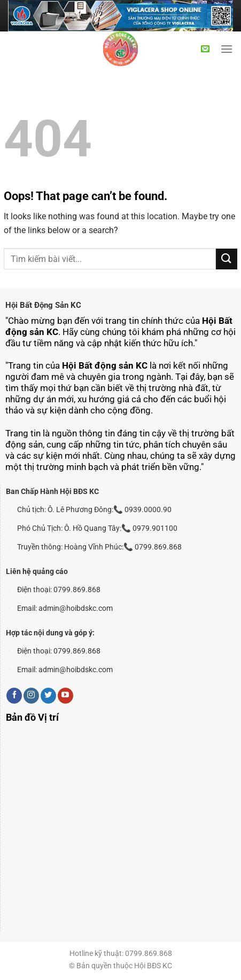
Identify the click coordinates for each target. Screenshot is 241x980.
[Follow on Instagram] (31, 696)
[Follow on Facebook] (14, 696)
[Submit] (227, 259)
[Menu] (227, 49)
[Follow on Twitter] (48, 696)
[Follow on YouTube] (65, 696)
